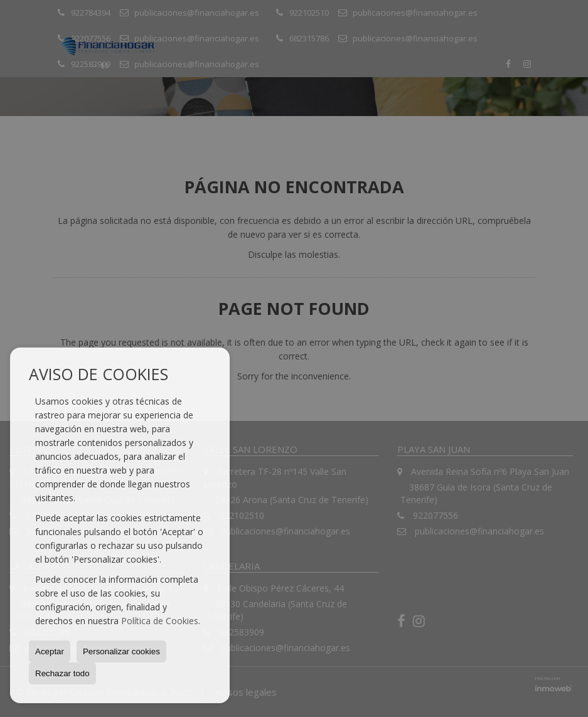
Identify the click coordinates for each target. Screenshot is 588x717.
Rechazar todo (62, 673)
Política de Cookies (160, 621)
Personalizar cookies (121, 651)
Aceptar (50, 651)
